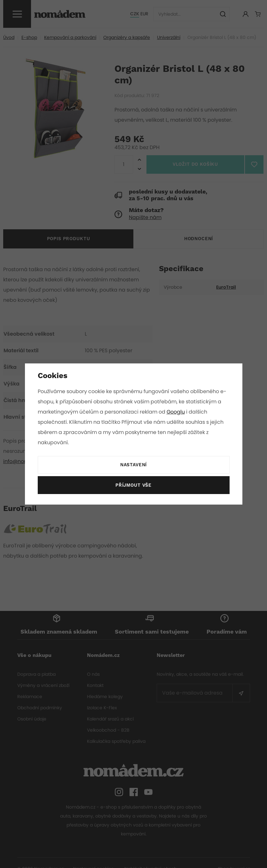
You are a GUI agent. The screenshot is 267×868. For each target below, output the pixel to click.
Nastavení (133, 465)
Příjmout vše (133, 485)
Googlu (177, 412)
